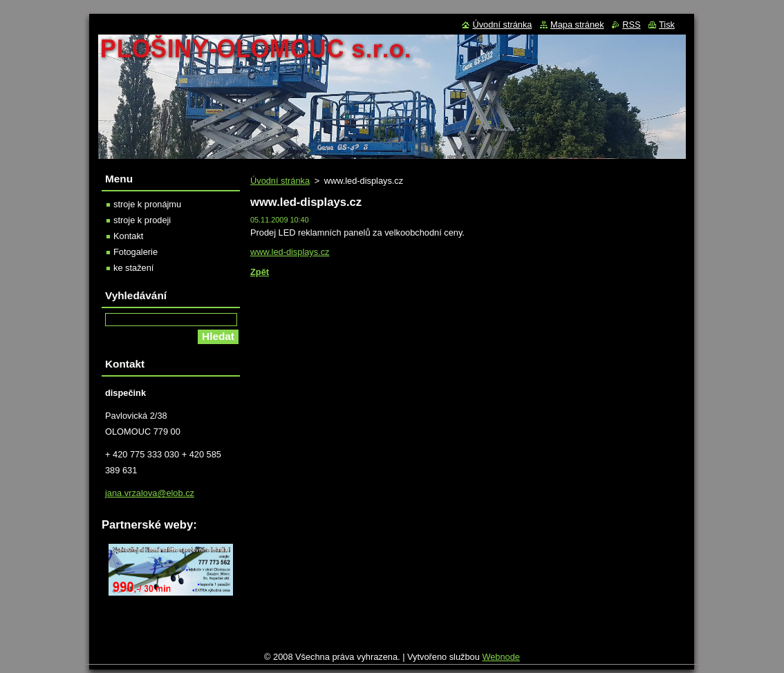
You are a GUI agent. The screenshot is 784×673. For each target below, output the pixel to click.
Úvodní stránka (280, 181)
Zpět (260, 272)
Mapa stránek (577, 25)
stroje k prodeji (142, 220)
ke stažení (133, 268)
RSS (631, 25)
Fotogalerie (136, 252)
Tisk (667, 25)
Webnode (501, 660)
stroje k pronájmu (147, 204)
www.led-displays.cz (290, 252)
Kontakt (128, 236)
